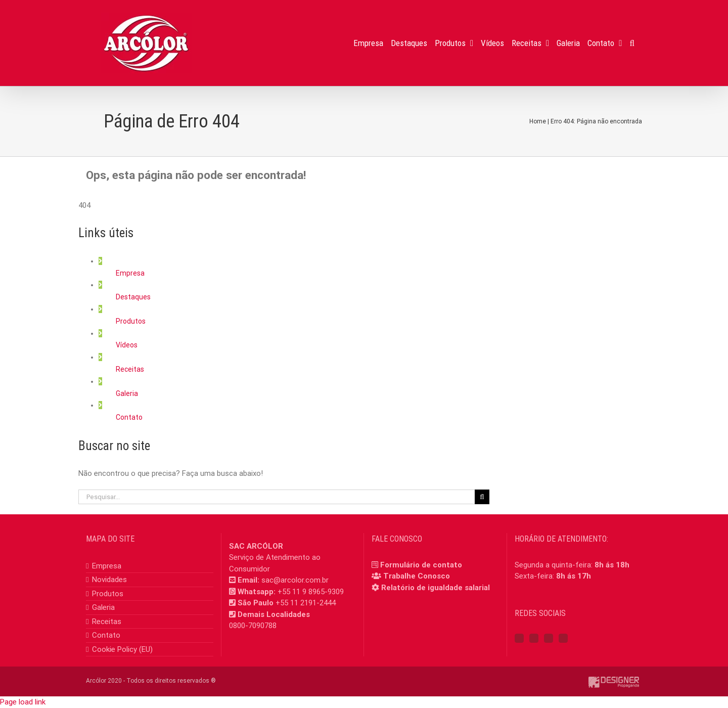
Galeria (127, 393)
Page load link (23, 702)
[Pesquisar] (482, 497)
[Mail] (563, 638)
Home (538, 121)
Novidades (109, 580)
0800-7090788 (253, 626)
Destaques (133, 297)
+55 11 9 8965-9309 (311, 592)
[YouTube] (549, 638)
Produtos (131, 321)
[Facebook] (519, 638)
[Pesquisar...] (277, 497)
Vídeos (127, 345)
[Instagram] (534, 638)
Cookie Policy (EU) (122, 649)
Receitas (130, 369)
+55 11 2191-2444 (306, 603)
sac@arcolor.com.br (295, 580)
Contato (129, 417)
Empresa (130, 273)
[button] (632, 43)
